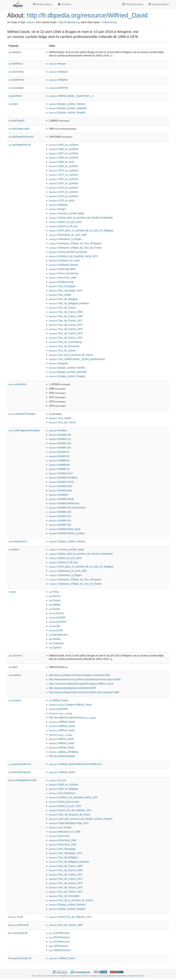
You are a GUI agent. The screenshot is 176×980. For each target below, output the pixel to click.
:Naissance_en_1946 (65, 832)
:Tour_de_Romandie (64, 346)
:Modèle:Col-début (63, 478)
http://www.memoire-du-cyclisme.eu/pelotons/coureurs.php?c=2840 (85, 679)
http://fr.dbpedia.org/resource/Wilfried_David (87, 15)
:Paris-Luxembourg (64, 273)
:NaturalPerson (58, 635)
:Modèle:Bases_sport (65, 529)
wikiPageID (16, 121)
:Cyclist (54, 609)
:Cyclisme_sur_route (64, 260)
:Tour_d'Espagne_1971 (66, 290)
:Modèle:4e (59, 460)
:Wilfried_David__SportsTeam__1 (71, 96)
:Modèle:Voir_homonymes (67, 508)
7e (15, 917)
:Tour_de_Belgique (63, 299)
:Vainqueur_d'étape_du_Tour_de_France (75, 248)
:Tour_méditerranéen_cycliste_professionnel (77, 359)
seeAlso (15, 675)
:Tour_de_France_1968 (66, 312)
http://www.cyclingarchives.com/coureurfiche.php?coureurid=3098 (84, 692)
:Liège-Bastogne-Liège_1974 (69, 823)
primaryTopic (20, 958)
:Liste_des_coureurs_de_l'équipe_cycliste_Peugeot (81, 819)
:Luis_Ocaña (60, 827)
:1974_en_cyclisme (64, 188)
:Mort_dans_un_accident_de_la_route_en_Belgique (81, 230)
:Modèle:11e (60, 439)
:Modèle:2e (59, 452)
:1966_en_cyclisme (64, 149)
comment (15, 656)
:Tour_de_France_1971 (66, 320)
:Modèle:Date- (61, 490)
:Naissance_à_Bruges (65, 239)
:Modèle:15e (60, 512)
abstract (15, 52)
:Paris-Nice (59, 836)
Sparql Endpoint (159, 4)
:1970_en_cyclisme (64, 170)
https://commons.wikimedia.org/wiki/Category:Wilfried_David (81, 684)
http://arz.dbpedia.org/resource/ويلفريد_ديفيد (72, 717)
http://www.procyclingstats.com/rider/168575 (73, 688)
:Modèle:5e (59, 465)
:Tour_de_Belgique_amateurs (69, 303)
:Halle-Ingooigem (62, 269)
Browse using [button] (43, 4)
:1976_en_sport (62, 200)
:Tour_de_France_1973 (66, 329)
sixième (18, 925)
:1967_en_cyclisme (64, 153)
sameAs (15, 700)
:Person (55, 596)
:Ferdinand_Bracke (64, 265)
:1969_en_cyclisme (64, 166)
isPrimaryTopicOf (20, 772)
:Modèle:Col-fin (61, 482)
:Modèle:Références (64, 503)
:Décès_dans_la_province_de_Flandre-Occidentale (81, 218)
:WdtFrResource (60, 950)
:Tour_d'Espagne (62, 286)
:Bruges (57, 64)
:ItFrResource (59, 946)
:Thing (54, 592)
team (13, 104)
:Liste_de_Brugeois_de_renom (70, 815)
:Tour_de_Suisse (62, 351)
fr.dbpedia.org (109, 22)
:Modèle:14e (60, 448)
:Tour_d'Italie (60, 295)
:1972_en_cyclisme (64, 179)
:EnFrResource (59, 942)
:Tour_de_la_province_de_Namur (71, 355)
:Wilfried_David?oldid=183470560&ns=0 (75, 764)
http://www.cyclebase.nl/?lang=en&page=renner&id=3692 (80, 675)
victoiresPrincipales (22, 414)
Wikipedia (64, 976)
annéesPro (18, 384)
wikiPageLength (19, 129)
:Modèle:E (59, 495)
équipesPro (18, 541)
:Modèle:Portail (61, 499)
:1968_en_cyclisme (64, 158)
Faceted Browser (133, 4)
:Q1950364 (58, 709)
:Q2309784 (58, 88)
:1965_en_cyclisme (64, 145)
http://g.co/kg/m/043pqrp (62, 756)
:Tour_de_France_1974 (66, 333)
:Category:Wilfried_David (70, 705)
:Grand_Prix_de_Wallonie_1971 (70, 810)
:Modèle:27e (60, 516)
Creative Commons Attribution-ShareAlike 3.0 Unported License (117, 976)
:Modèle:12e (60, 443)
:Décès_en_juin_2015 (65, 222)
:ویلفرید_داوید (61, 735)
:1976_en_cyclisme (64, 196)
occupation (16, 88)
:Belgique (58, 72)
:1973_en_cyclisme (64, 183)
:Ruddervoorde (61, 282)
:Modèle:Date (60, 486)
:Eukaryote (56, 643)
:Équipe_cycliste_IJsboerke (68, 108)
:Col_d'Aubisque (62, 793)
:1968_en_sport (62, 162)
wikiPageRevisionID (21, 137)
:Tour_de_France (62, 308)
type (12, 592)
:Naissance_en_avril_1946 (68, 235)
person (31, 22)
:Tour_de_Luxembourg (65, 342)
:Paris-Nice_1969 (63, 845)
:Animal (55, 639)
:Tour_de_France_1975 (66, 338)
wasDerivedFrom (20, 764)
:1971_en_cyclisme (64, 175)
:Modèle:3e (59, 456)
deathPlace (16, 80)
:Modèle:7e (59, 469)
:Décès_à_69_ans (63, 226)
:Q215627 (58, 622)
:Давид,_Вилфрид (64, 752)
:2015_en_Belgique (64, 789)
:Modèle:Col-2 (61, 473)
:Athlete (55, 605)
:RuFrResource (59, 937)
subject (14, 549)
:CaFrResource (59, 933)
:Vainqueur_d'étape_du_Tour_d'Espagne (75, 243)
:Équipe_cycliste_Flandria (67, 104)
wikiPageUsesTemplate (24, 430)
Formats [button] (65, 4)
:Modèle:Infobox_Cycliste (67, 533)
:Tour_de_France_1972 (66, 325)
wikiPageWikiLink (20, 145)
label (13, 667)
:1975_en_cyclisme (64, 192)
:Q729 (56, 630)
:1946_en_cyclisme (64, 785)
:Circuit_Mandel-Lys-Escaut (68, 252)
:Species (55, 648)
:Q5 (54, 626)
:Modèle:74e (60, 525)
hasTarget (18, 933)
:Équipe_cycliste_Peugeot (67, 112)
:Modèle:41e (60, 520)
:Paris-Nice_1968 (63, 278)
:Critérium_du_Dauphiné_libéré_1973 (73, 256)
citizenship (16, 72)
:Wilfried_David (58, 700)
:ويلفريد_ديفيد (61, 713)
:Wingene (58, 80)
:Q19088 (57, 617)
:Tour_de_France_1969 (66, 316)
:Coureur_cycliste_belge (67, 213)
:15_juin (57, 780)
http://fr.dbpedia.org (69, 22)
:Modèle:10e (60, 435)
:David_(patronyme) (64, 802)
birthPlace (16, 64)
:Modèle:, (58, 430)
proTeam (15, 96)
